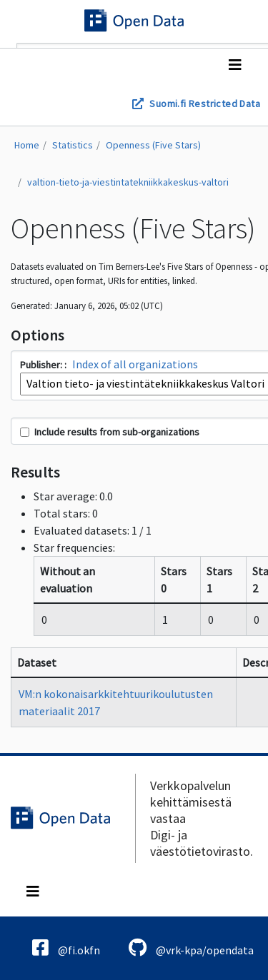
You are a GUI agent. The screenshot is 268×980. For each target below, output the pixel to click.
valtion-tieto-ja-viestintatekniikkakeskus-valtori (128, 182)
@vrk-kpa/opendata (191, 948)
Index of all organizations (135, 364)
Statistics (73, 145)
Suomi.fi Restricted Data (205, 103)
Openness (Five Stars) (153, 145)
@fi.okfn (66, 948)
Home (27, 145)
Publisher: (42, 365)
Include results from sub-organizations (110, 432)
